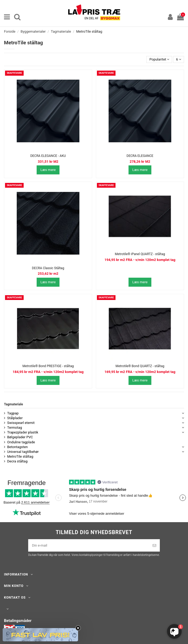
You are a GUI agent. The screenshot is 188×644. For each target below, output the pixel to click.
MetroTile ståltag (20, 456)
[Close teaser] (78, 628)
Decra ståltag (17, 461)
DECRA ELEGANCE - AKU (48, 156)
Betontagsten (17, 447)
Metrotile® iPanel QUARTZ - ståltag (140, 254)
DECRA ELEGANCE (140, 156)
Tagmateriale (14, 404)
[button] (40, 635)
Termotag (15, 428)
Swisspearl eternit (21, 423)
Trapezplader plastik (23, 432)
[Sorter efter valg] (159, 60)
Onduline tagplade (21, 442)
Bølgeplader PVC (20, 437)
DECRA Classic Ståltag (48, 268)
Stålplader (15, 418)
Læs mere (48, 170)
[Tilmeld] (154, 546)
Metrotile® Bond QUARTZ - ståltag (140, 366)
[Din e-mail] (89, 546)
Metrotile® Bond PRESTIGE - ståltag (48, 366)
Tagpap (13, 413)
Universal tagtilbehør (23, 452)
